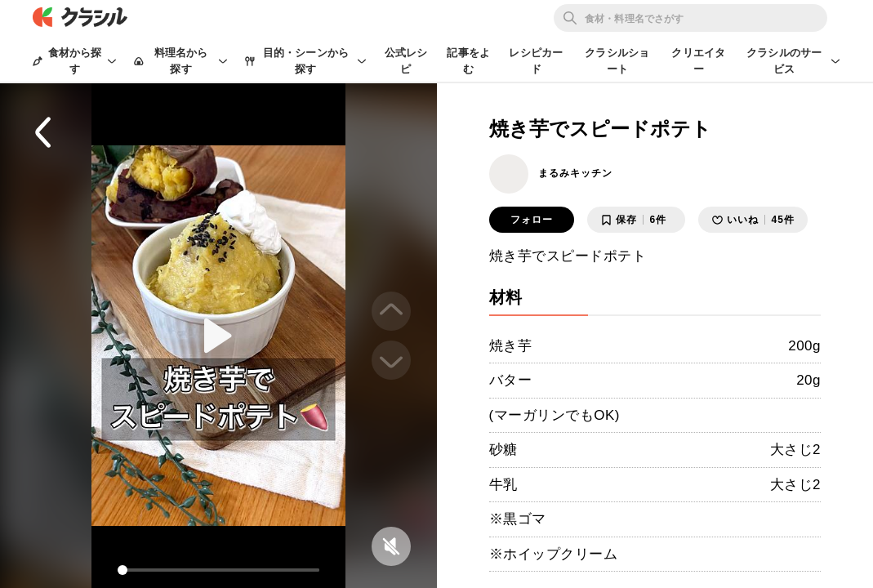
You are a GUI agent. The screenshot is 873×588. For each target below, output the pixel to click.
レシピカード (536, 61)
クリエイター (698, 61)
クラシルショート (617, 61)
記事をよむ (468, 61)
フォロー (532, 220)
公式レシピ (406, 61)
